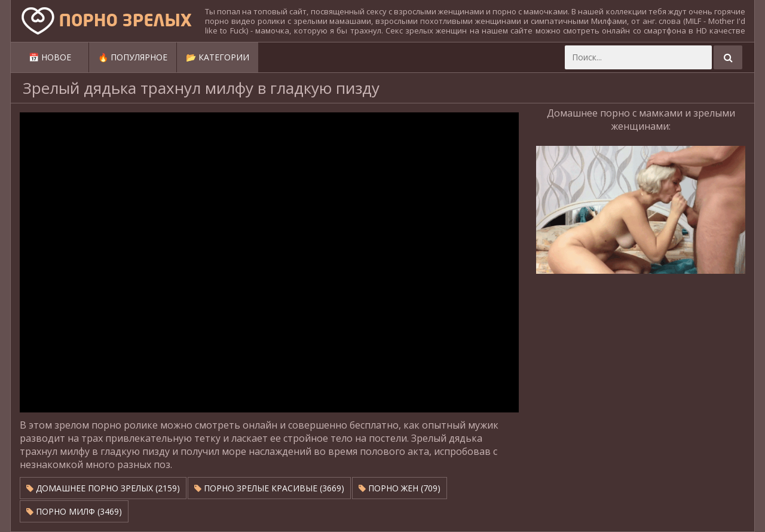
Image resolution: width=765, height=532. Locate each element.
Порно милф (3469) (74, 511)
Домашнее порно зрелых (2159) (103, 488)
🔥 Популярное (133, 57)
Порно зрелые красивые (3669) (269, 488)
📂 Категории (218, 57)
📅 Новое (50, 57)
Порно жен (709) (400, 488)
